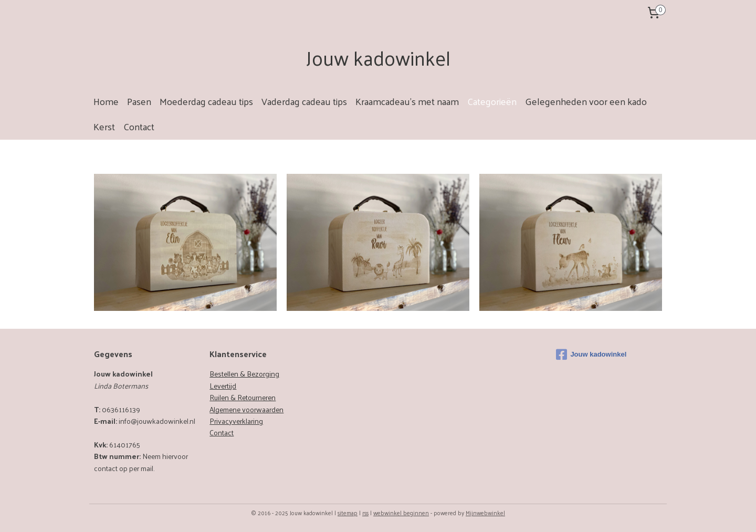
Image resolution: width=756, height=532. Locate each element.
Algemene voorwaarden (246, 409)
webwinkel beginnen (401, 513)
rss (365, 513)
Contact (139, 126)
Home (106, 101)
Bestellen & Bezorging (244, 374)
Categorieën (492, 101)
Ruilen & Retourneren (243, 397)
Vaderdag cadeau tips (304, 101)
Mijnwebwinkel (485, 513)
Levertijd (223, 386)
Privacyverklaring (236, 421)
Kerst (104, 126)
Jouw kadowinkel (591, 354)
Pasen (139, 101)
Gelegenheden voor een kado (586, 101)
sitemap (348, 513)
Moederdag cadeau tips (206, 101)
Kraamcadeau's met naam (407, 101)
